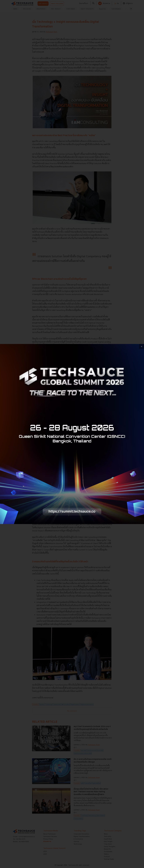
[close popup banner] (142, 346)
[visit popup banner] (72, 434)
